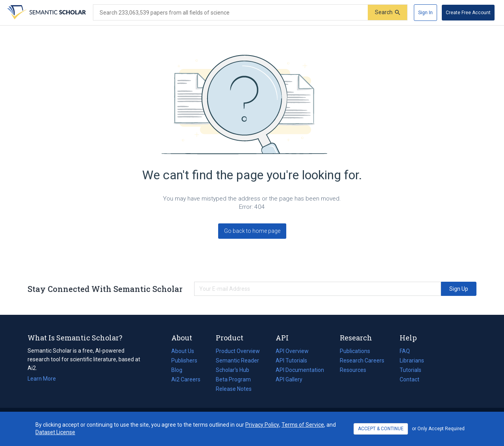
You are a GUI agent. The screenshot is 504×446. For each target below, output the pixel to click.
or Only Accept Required (438, 429)
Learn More (42, 379)
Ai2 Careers (186, 379)
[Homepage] (46, 13)
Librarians (412, 361)
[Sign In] (425, 13)
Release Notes (234, 389)
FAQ (405, 351)
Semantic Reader (237, 361)
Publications (355, 351)
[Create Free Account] (468, 13)
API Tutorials (291, 361)
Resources (353, 370)
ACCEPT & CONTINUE (381, 429)
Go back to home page (252, 231)
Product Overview (238, 351)
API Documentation (300, 370)
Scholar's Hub (233, 370)
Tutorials (410, 370)
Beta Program (233, 379)
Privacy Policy (262, 425)
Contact (409, 379)
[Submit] (387, 12)
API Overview (292, 351)
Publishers (184, 361)
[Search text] (231, 13)
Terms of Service (303, 425)
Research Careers (362, 361)
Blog (180, 370)
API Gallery (289, 379)
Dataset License (55, 432)
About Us (183, 351)
